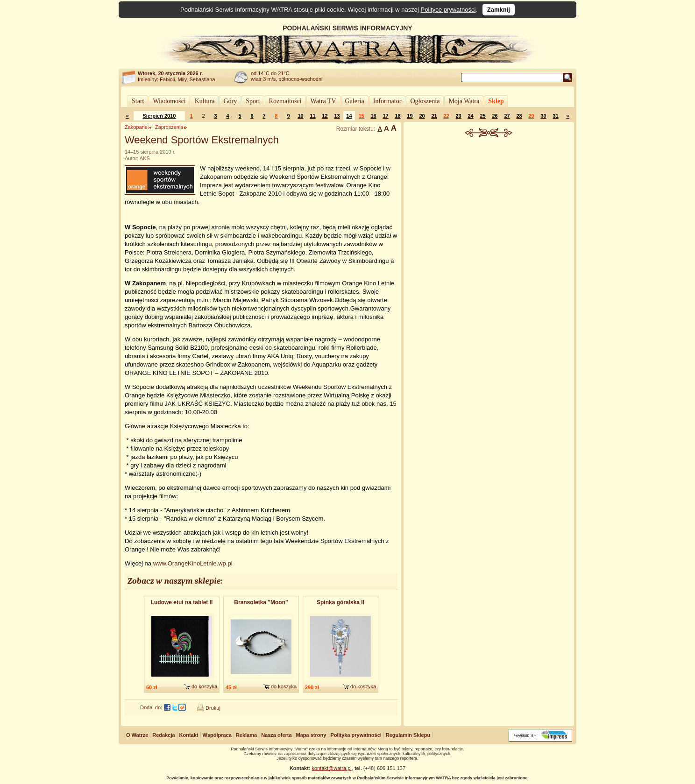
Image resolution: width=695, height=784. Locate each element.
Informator (387, 101)
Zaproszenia (169, 127)
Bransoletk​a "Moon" (261, 602)
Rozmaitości (285, 101)
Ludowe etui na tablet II (182, 602)
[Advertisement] (489, 207)
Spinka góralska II (340, 602)
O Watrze (137, 735)
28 (519, 116)
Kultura (205, 101)
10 (300, 116)
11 (312, 116)
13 (337, 116)
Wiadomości (169, 101)
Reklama (246, 735)
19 (410, 116)
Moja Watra (464, 101)
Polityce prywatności (448, 10)
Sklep (496, 101)
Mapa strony (311, 735)
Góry (230, 101)
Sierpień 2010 (160, 116)
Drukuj (213, 708)
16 (373, 116)
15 (361, 116)
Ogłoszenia (425, 101)
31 (555, 116)
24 (470, 116)
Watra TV (323, 101)
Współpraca (217, 735)
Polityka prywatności (356, 735)
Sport (253, 101)
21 (434, 116)
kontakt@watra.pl (332, 768)
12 (325, 116)
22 (446, 116)
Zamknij (499, 10)
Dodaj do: (151, 707)
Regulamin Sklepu (408, 735)
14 (349, 116)
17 (385, 116)
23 (458, 116)
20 (422, 116)
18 (397, 116)
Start (138, 101)
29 (531, 116)
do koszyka (204, 686)
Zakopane (136, 127)
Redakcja (163, 735)
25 (482, 116)
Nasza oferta (276, 735)
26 (495, 116)
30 (543, 116)
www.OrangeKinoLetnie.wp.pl (193, 563)
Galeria (355, 101)
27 (507, 116)
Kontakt (189, 735)
